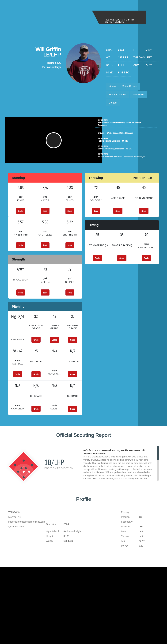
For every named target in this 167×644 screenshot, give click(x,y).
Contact (113, 105)
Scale (21, 216)
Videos (113, 87)
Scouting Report (118, 96)
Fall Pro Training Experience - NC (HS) (127, 142)
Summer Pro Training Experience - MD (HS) (130, 150)
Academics (141, 96)
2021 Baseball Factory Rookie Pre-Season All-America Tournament (127, 125)
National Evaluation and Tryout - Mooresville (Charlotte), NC (130, 158)
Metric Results (131, 87)
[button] (54, 144)
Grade (118, 216)
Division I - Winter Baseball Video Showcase (127, 134)
